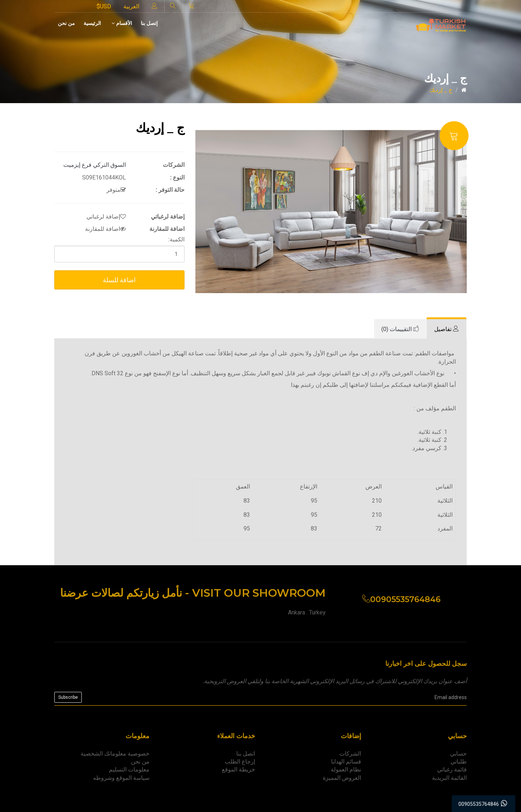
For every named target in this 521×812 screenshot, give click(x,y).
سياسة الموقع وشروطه (121, 778)
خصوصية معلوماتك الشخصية (115, 754)
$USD (104, 6)
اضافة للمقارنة (105, 229)
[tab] (446, 329)
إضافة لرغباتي (106, 217)
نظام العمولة (346, 769)
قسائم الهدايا (346, 762)
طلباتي (459, 762)
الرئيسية (92, 23)
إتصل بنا (149, 23)
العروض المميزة (342, 778)
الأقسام (122, 23)
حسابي (458, 754)
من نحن (66, 23)
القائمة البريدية (449, 778)
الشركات (350, 754)
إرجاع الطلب (240, 762)
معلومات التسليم (129, 769)
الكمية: (176, 239)
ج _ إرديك (441, 90)
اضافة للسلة (119, 280)
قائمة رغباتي (452, 769)
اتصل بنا (246, 754)
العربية (131, 6)
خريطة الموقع (238, 769)
